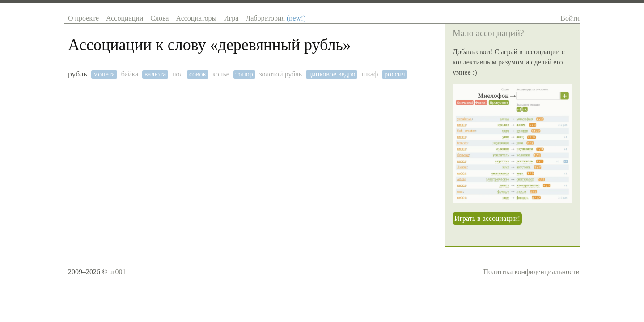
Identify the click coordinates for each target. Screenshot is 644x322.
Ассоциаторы (196, 18)
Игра (231, 18)
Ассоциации (125, 18)
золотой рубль (280, 74)
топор (244, 74)
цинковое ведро (332, 74)
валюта (155, 74)
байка (130, 74)
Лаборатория (275, 18)
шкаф (370, 74)
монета (104, 74)
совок (198, 74)
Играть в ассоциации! (487, 218)
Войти (570, 18)
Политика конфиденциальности (531, 272)
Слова (159, 18)
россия (395, 74)
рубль (78, 74)
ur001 (117, 272)
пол (178, 74)
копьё (221, 74)
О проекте (83, 18)
